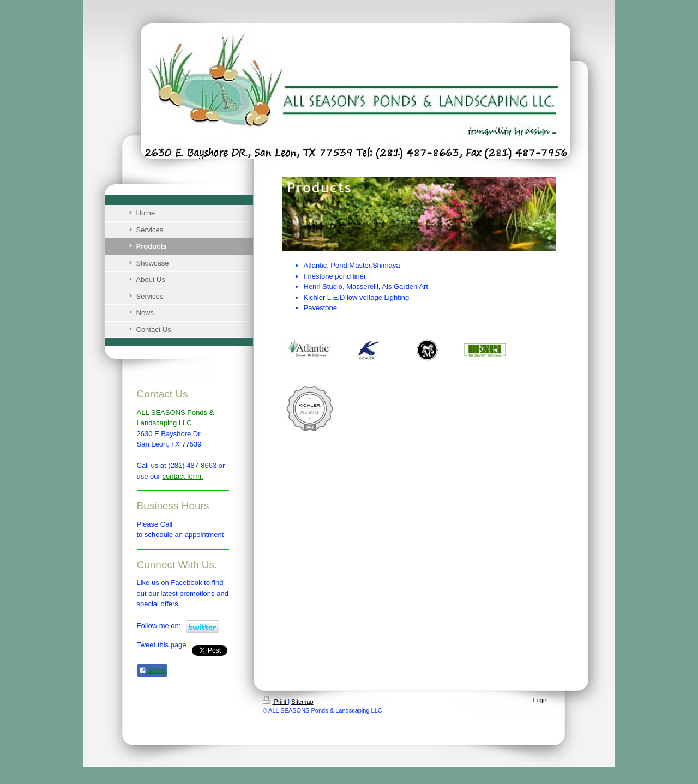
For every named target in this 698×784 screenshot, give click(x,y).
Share (152, 671)
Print (276, 702)
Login (541, 700)
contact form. (182, 476)
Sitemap (302, 702)
